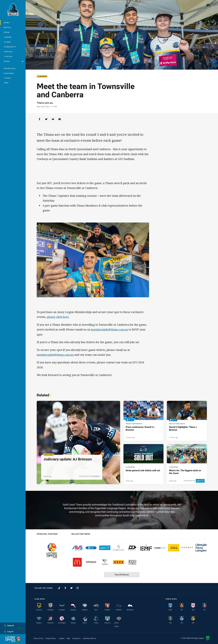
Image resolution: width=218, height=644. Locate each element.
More (14, 61)
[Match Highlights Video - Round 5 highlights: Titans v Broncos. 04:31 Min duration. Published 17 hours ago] (187, 421)
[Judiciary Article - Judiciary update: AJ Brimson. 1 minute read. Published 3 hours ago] (78, 442)
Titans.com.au (45, 103)
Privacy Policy (51, 638)
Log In (9, 631)
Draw (7, 32)
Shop (6, 83)
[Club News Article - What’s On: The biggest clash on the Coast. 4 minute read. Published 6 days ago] (187, 464)
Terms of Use (38, 638)
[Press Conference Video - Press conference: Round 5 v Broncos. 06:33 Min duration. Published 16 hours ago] (143, 421)
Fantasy (8, 52)
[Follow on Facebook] (65, 588)
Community (10, 47)
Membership (10, 68)
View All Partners (122, 575)
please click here (58, 317)
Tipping (8, 56)
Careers (62, 638)
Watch (8, 27)
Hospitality (9, 73)
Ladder (8, 37)
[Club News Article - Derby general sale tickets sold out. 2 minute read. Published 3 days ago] (143, 464)
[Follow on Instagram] (78, 588)
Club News (42, 76)
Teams (7, 42)
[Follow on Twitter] (71, 588)
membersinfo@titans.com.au (109, 329)
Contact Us (76, 638)
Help (68, 638)
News (7, 23)
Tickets (7, 78)
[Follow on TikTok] (59, 588)
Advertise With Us (89, 638)
